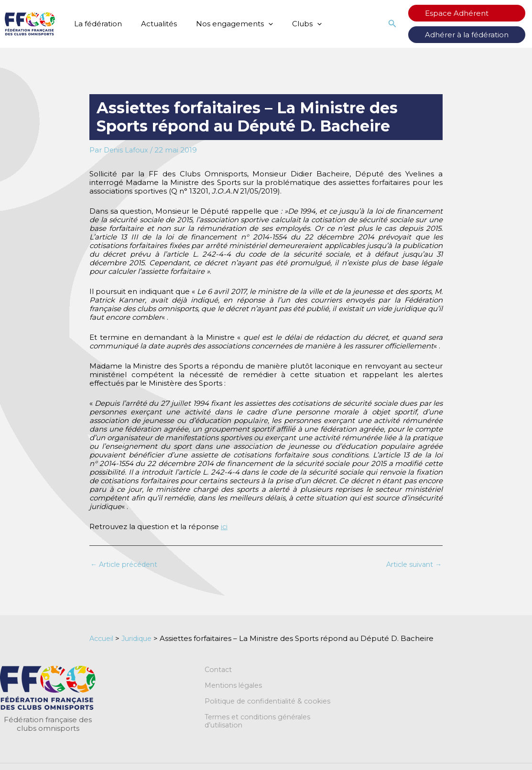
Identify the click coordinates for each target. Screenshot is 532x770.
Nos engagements (223, 24)
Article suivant (412, 565)
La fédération (96, 24)
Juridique (141, 639)
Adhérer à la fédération (476, 35)
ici (224, 526)
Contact (219, 671)
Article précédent (127, 565)
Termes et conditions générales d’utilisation (261, 724)
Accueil (103, 639)
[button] (256, 24)
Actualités (152, 24)
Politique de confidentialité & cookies (271, 703)
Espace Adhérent (466, 13)
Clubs (290, 24)
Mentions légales (235, 687)
